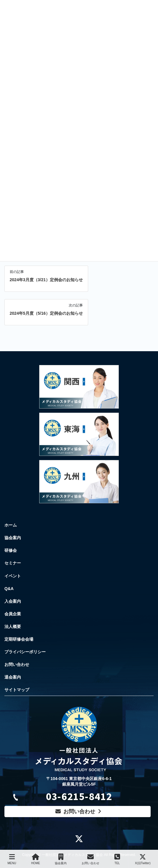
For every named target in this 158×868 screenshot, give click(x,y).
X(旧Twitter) (143, 859)
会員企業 (13, 614)
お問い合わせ (17, 664)
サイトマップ (17, 690)
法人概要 (13, 627)
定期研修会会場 (19, 639)
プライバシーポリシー (25, 652)
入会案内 (13, 601)
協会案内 (13, 538)
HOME (36, 859)
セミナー (13, 563)
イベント (13, 576)
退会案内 (13, 677)
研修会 (11, 550)
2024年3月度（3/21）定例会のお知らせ (46, 280)
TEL (117, 859)
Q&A (9, 589)
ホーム (11, 525)
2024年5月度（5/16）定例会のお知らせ (46, 313)
